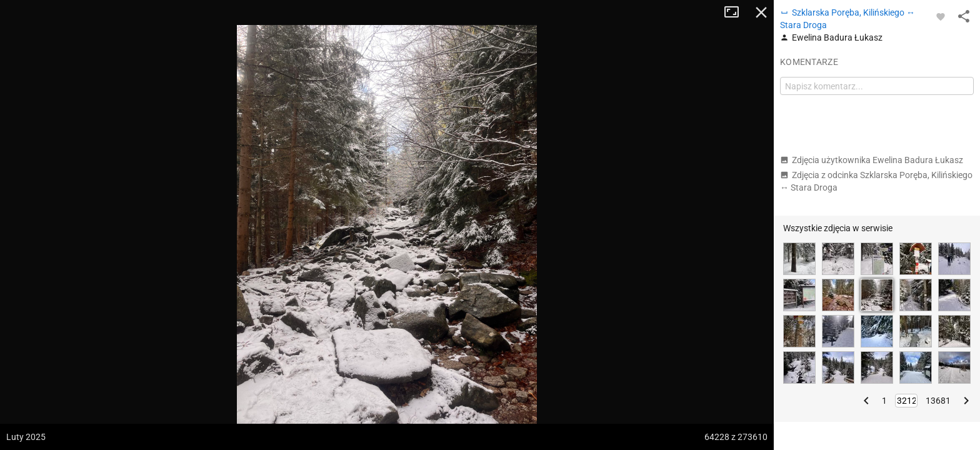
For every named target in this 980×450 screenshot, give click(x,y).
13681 (938, 401)
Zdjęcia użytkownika (872, 160)
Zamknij (761, 12)
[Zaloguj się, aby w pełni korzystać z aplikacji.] (941, 16)
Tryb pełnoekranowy (736, 12)
